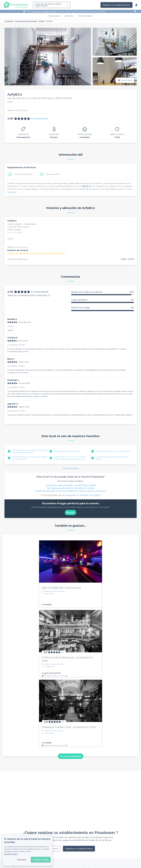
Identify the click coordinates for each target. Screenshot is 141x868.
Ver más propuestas (71, 756)
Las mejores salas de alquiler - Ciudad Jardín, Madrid (71, 485)
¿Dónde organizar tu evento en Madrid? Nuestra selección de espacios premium (70, 458)
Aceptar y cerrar (41, 860)
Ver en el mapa (15, 232)
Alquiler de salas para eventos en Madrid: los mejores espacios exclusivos (30, 451)
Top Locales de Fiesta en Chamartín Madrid (113, 451)
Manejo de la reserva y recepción (102, 292)
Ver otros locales (71, 468)
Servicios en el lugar (102, 308)
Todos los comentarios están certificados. (29, 295)
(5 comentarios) (40, 119)
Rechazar (22, 860)
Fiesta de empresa (85, 16)
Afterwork (69, 16)
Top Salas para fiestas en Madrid (67, 451)
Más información (11, 854)
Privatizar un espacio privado (44, 11)
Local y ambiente (102, 300)
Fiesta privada (54, 16)
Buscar (70, 513)
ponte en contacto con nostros (85, 495)
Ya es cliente (53, 849)
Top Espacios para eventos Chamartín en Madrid (70, 488)
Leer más (12, 192)
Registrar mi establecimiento (116, 5)
